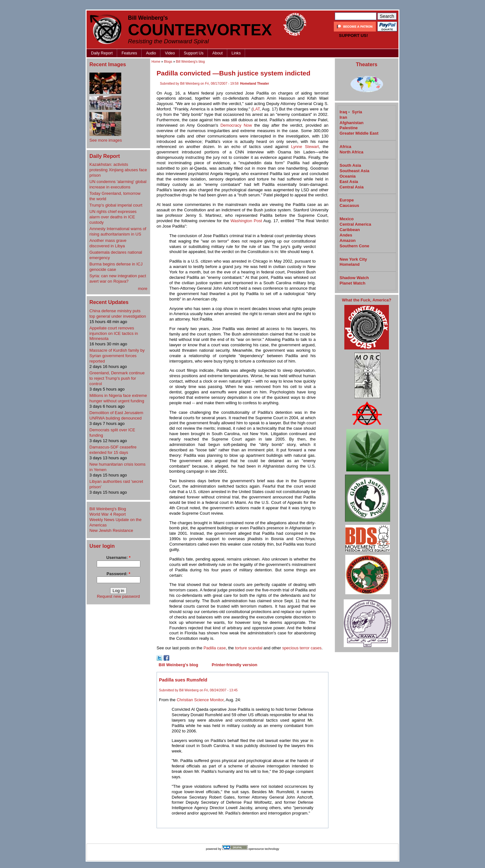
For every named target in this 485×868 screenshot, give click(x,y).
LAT (256, 109)
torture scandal (249, 648)
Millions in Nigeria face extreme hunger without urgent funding (118, 398)
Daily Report (102, 53)
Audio (151, 53)
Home (156, 62)
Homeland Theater (255, 84)
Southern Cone (354, 246)
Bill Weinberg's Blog (108, 509)
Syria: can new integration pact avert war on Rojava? (118, 279)
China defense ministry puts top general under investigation (118, 314)
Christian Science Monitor (200, 700)
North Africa (351, 152)
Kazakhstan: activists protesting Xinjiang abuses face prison (118, 170)
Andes (346, 235)
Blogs (168, 62)
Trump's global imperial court (116, 205)
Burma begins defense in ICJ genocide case (116, 267)
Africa (345, 147)
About (217, 53)
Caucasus (349, 205)
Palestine (349, 128)
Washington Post (246, 221)
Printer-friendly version (234, 665)
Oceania (348, 176)
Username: (118, 557)
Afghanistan (351, 123)
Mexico (347, 219)
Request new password (118, 596)
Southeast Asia (354, 171)
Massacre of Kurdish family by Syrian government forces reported (117, 356)
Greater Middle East (359, 133)
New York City (353, 259)
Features (129, 53)
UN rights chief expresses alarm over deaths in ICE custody (113, 217)
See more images (106, 140)
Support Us (194, 53)
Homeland (350, 264)
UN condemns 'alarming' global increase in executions (118, 184)
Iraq (343, 112)
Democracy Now (236, 125)
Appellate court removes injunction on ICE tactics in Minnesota (114, 333)
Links (236, 53)
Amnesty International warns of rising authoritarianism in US (118, 231)
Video (170, 53)
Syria (357, 112)
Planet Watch (352, 283)
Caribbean (350, 230)
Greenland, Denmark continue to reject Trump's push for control (117, 378)
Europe (347, 200)
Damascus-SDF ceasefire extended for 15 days (113, 450)
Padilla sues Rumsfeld (183, 680)
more (143, 289)
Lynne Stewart (305, 147)
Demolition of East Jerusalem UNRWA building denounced (116, 415)
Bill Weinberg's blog (190, 62)
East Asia (349, 182)
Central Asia (351, 187)
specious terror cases (302, 648)
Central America (355, 224)
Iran (343, 117)
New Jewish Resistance (111, 530)
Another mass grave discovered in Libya (108, 243)
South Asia (350, 165)
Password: (118, 574)
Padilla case (214, 648)
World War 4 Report (108, 514)
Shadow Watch (354, 278)
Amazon (348, 240)
